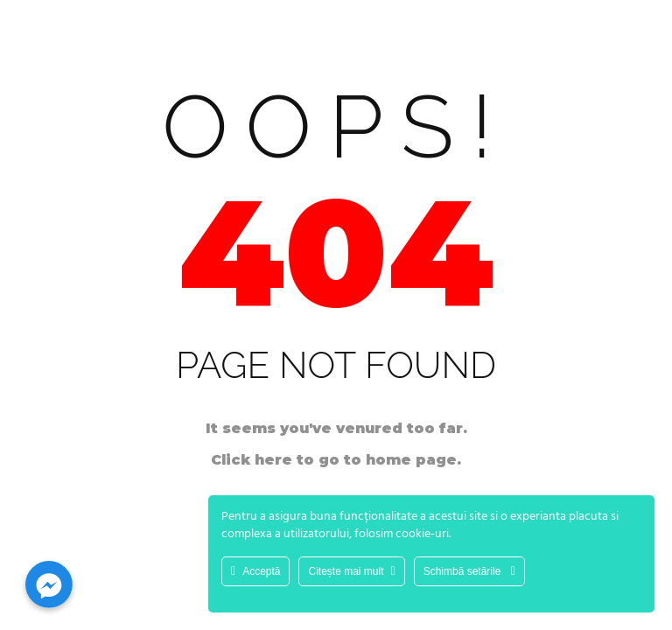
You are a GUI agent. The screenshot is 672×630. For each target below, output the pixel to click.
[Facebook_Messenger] (49, 584)
